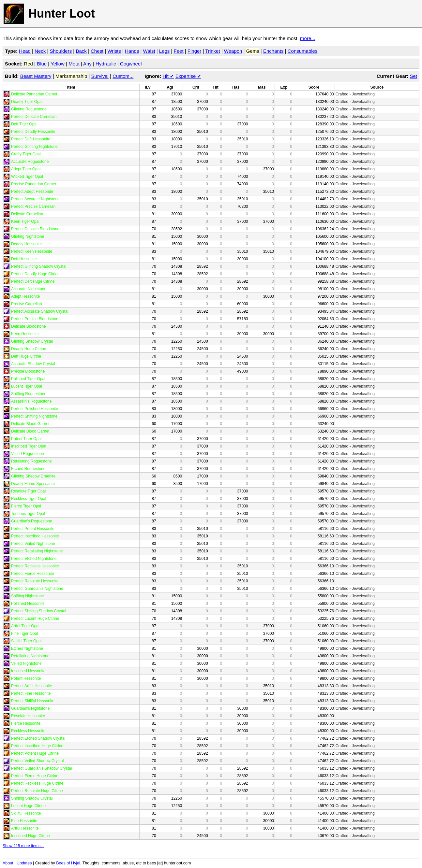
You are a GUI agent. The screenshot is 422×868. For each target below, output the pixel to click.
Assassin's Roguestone (31, 401)
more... (308, 38)
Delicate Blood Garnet (30, 424)
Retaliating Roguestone (31, 461)
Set (413, 76)
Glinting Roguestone (29, 109)
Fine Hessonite (24, 821)
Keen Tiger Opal (25, 221)
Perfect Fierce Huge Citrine (35, 776)
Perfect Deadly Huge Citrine (35, 274)
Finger (195, 51)
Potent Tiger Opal (26, 439)
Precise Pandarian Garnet (34, 184)
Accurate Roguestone (30, 162)
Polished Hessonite (28, 604)
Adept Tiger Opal (26, 169)
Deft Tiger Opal (24, 124)
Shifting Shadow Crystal (32, 798)
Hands (132, 51)
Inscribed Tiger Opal (29, 446)
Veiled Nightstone (26, 663)
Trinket (212, 51)
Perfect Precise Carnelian (33, 206)
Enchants (273, 51)
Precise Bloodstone (28, 371)
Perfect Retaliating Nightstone (37, 551)
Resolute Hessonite (28, 716)
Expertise (188, 76)
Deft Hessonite (24, 259)
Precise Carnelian (27, 304)
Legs (165, 51)
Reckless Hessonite (28, 731)
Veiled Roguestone (28, 454)
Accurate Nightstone (29, 289)
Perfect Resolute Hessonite (35, 581)
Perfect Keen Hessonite (32, 251)
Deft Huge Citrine (26, 356)
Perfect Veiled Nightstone (33, 544)
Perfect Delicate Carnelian (34, 117)
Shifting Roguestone (29, 394)
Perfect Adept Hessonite (32, 192)
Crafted (342, 94)
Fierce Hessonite (26, 723)
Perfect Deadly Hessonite (33, 132)
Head (25, 51)
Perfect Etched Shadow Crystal (38, 738)
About (8, 863)
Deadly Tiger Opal (27, 102)
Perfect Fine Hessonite (31, 693)
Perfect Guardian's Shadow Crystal (41, 768)
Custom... (123, 76)
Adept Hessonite (25, 296)
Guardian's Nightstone (30, 708)
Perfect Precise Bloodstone (35, 319)
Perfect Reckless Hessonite (35, 566)
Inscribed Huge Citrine (30, 836)
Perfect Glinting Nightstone (34, 147)
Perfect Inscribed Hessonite (35, 536)
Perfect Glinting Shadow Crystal (39, 266)
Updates (24, 863)
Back (81, 51)
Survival (100, 76)
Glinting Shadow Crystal (32, 341)
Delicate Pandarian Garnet (34, 94)
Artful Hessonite (25, 828)
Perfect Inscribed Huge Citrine (37, 746)
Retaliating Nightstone (30, 656)
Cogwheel (131, 64)
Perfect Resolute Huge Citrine (37, 791)
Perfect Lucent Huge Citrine (35, 619)
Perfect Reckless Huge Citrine (37, 783)
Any (87, 64)
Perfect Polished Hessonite (35, 409)
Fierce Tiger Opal (26, 506)
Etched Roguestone (28, 469)
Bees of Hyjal (68, 863)
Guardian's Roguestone (32, 521)
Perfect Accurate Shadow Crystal (40, 311)
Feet (179, 51)
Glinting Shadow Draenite (33, 476)
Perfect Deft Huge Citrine (33, 281)
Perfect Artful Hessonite (31, 686)
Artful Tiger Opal (25, 626)
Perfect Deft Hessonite (31, 139)
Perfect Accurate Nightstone (35, 199)
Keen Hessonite (25, 334)
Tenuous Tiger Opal (28, 514)
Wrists (114, 51)
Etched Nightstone (27, 648)
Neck (40, 51)
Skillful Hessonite (26, 813)
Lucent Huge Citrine (28, 806)
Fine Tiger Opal (24, 633)
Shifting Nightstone (28, 596)
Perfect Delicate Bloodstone (35, 229)
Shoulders (61, 51)
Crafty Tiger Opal (26, 154)
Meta (74, 64)
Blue (42, 64)
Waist (149, 51)
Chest (97, 51)
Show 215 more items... (23, 846)
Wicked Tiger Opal (27, 177)
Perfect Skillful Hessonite (33, 701)
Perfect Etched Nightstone (34, 559)
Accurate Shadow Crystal (33, 364)
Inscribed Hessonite (28, 671)
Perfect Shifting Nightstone (34, 416)
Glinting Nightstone (28, 236)
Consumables (303, 51)
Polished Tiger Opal (28, 379)
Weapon (233, 51)
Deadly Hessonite (26, 244)
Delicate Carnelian (27, 214)
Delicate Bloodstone (29, 326)
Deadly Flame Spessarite (33, 484)
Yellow (58, 64)
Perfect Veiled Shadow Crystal (37, 761)
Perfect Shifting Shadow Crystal (39, 611)
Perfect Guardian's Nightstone (37, 589)
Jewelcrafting (363, 94)
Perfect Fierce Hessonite (32, 574)
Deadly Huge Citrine (29, 349)
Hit (168, 76)
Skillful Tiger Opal (26, 641)
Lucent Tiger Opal (27, 386)
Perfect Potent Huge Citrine (35, 753)
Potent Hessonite (26, 678)
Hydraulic (106, 64)
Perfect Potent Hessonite (33, 529)
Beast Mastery (36, 76)
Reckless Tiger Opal (29, 499)
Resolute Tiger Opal (28, 491)
